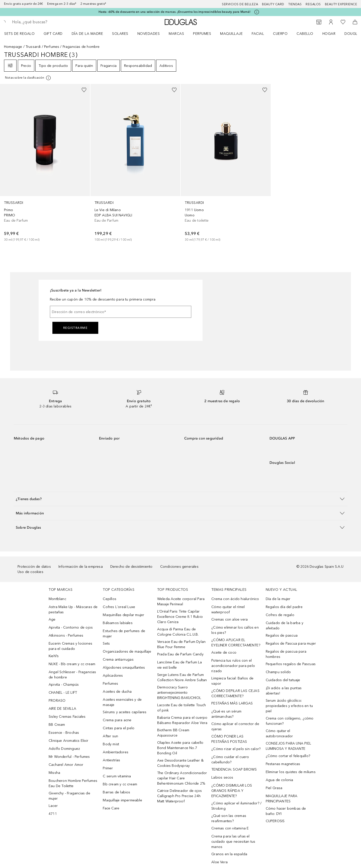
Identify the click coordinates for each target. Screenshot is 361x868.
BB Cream (57, 725)
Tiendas (295, 4)
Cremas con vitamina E (230, 828)
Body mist (111, 744)
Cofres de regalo (280, 615)
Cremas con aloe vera (230, 619)
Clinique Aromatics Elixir (68, 741)
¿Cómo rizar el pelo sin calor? (236, 749)
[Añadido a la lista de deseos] (84, 90)
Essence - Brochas (64, 733)
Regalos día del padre (284, 607)
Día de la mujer (278, 599)
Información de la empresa (81, 567)
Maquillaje (231, 34)
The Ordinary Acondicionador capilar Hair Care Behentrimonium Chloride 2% (182, 778)
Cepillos (110, 599)
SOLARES (120, 34)
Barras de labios (116, 792)
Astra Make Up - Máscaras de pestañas (73, 610)
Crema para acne (117, 720)
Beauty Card (273, 4)
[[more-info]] (28, 78)
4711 (53, 814)
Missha (54, 773)
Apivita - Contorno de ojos (71, 627)
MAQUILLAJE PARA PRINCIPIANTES (282, 799)
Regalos (313, 4)
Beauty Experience (341, 4)
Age (52, 619)
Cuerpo (280, 34)
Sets (106, 643)
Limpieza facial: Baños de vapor (232, 681)
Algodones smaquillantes (124, 668)
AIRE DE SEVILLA (62, 709)
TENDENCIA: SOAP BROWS (234, 769)
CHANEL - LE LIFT (63, 693)
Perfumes (202, 34)
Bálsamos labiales (118, 623)
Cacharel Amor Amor (66, 765)
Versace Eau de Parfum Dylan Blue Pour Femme (181, 644)
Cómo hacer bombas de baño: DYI (286, 811)
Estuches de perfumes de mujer (124, 634)
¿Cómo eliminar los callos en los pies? (235, 630)
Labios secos (222, 777)
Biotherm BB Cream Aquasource (173, 733)
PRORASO (57, 701)
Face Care (111, 808)
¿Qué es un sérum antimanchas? (226, 714)
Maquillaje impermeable (122, 800)
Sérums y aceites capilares (125, 712)
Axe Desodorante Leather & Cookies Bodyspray (180, 763)
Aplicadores (113, 676)
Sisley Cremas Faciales (67, 717)
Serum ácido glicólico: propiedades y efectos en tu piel (289, 706)
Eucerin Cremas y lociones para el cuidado (70, 646)
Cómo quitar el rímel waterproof (228, 610)
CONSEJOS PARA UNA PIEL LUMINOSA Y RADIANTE (288, 746)
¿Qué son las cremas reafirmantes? (229, 818)
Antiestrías (111, 760)
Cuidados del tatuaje (283, 680)
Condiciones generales (179, 567)
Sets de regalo (19, 34)
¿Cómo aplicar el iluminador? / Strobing (236, 806)
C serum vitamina (117, 776)
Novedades (149, 34)
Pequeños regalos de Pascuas (291, 664)
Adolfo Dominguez (64, 749)
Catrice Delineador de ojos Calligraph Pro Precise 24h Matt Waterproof (179, 796)
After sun (110, 736)
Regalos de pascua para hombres (286, 654)
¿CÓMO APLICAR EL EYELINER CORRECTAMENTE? (236, 643)
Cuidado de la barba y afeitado (285, 626)
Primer (108, 768)
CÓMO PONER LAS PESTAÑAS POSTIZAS (229, 739)
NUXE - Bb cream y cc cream (72, 664)
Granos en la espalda (229, 854)
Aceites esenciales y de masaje (122, 702)
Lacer (53, 806)
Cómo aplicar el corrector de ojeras (235, 727)
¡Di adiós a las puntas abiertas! (284, 691)
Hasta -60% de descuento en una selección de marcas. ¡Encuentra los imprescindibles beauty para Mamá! (175, 12)
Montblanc (57, 599)
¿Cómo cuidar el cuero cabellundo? (230, 760)
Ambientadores (116, 752)
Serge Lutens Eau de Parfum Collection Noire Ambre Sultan (182, 677)
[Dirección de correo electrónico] (121, 312)
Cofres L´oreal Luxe (119, 607)
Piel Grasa (274, 788)
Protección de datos (34, 567)
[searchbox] (49, 22)
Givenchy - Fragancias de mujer (69, 796)
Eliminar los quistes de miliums (291, 772)
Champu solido (278, 672)
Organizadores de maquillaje (127, 652)
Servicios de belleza (240, 4)
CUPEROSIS (275, 821)
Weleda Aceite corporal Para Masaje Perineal (181, 602)
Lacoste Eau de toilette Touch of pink (182, 708)
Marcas (176, 34)
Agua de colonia (280, 780)
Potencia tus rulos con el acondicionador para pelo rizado (233, 666)
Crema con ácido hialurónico (235, 599)
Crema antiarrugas (118, 660)
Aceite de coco (224, 653)
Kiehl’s (54, 656)
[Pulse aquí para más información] (257, 12)
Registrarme (75, 328)
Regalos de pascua (282, 635)
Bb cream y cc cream (120, 784)
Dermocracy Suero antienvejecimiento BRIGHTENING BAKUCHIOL (179, 693)
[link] (45, 163)
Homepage (13, 47)
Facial (258, 34)
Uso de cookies (30, 572)
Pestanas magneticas (283, 764)
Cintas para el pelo (119, 728)
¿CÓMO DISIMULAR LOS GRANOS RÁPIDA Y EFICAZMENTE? (232, 791)
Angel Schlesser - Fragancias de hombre (72, 675)
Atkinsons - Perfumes (66, 635)
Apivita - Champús (64, 685)
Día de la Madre (87, 34)
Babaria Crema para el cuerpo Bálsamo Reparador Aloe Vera (182, 720)
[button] (180, 499)
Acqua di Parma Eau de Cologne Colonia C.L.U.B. (178, 632)
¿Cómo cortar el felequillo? (288, 756)
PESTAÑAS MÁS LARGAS (232, 703)
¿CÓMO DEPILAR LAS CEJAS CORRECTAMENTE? (235, 693)
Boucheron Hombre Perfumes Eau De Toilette (73, 783)
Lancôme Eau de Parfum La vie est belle (180, 665)
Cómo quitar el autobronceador (279, 734)
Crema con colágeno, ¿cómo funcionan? (290, 721)
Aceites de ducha (117, 692)
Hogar (329, 34)
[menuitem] (23, 34)
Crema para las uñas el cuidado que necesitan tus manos (233, 842)
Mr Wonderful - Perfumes (69, 757)
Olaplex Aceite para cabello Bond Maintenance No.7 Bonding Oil (180, 748)
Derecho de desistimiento (131, 567)
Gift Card (53, 34)
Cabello (305, 34)
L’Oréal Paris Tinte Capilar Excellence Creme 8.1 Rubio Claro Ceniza (180, 617)
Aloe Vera (219, 862)
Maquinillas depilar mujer (123, 615)
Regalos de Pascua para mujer (291, 643)
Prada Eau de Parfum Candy (180, 654)
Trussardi (33, 47)
